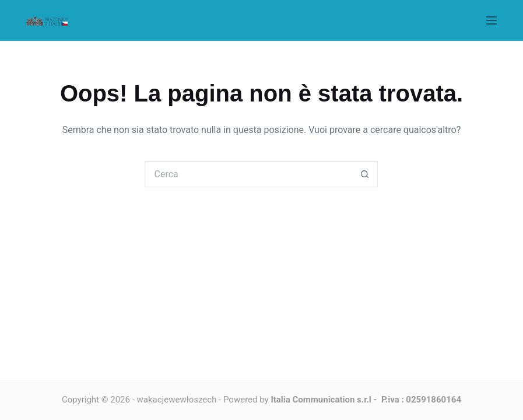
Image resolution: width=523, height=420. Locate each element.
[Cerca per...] (248, 174)
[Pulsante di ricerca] (365, 174)
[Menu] (492, 20)
